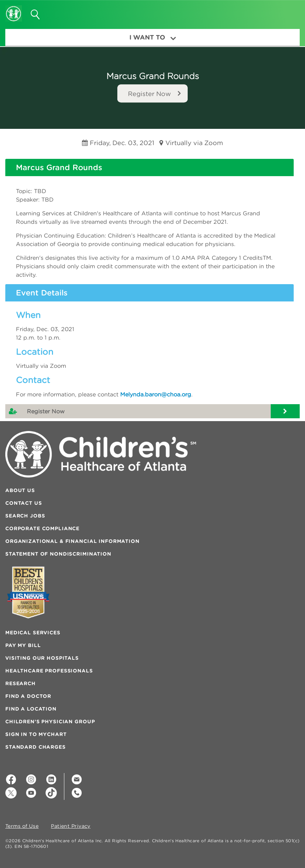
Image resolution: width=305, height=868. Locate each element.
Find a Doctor (28, 696)
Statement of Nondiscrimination (58, 554)
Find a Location (31, 709)
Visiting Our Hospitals (42, 658)
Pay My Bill (23, 645)
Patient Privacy (71, 826)
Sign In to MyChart (36, 734)
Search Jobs (25, 516)
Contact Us (24, 503)
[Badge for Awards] (28, 592)
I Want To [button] (153, 37)
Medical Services (33, 633)
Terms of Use (22, 826)
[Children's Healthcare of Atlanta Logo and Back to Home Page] (14, 9)
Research (20, 683)
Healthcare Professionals (49, 671)
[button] (286, 12)
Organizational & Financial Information (72, 541)
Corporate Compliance (42, 528)
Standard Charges (36, 747)
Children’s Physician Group (50, 722)
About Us (20, 490)
